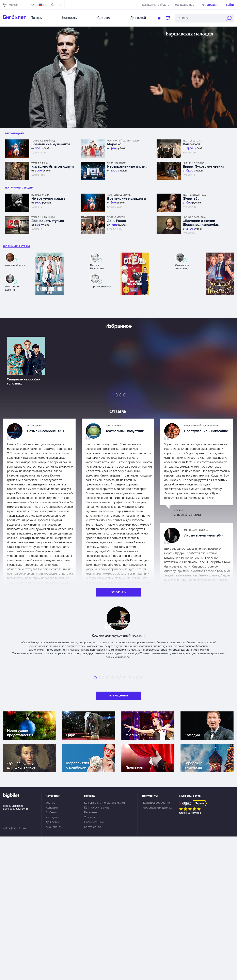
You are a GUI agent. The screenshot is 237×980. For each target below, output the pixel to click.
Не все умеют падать (48, 199)
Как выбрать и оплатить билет (105, 803)
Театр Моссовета (117, 163)
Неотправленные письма (127, 167)
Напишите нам (185, 5)
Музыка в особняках (194, 217)
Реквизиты (91, 812)
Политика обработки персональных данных (157, 805)
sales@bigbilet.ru (14, 828)
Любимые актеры (17, 246)
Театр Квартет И (116, 217)
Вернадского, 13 (40, 195)
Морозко (114, 144)
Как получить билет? (156, 5)
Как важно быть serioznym (53, 167)
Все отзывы (119, 592)
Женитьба (191, 199)
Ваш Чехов (192, 144)
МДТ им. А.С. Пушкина (196, 530)
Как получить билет (97, 808)
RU (45, 5)
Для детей (138, 18)
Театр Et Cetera (192, 141)
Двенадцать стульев (48, 221)
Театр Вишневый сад (43, 141)
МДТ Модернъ (35, 426)
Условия (90, 817)
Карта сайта (93, 827)
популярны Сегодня (19, 188)
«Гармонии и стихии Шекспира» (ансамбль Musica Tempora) (201, 223)
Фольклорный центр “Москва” (123, 141)
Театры (37, 18)
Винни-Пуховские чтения (204, 167)
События (104, 18)
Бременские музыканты (51, 144)
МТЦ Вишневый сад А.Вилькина (202, 426)
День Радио (117, 221)
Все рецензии (119, 696)
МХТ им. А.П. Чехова (194, 163)
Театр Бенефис (39, 163)
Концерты (70, 18)
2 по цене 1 (53, 817)
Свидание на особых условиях (24, 381)
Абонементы (54, 827)
